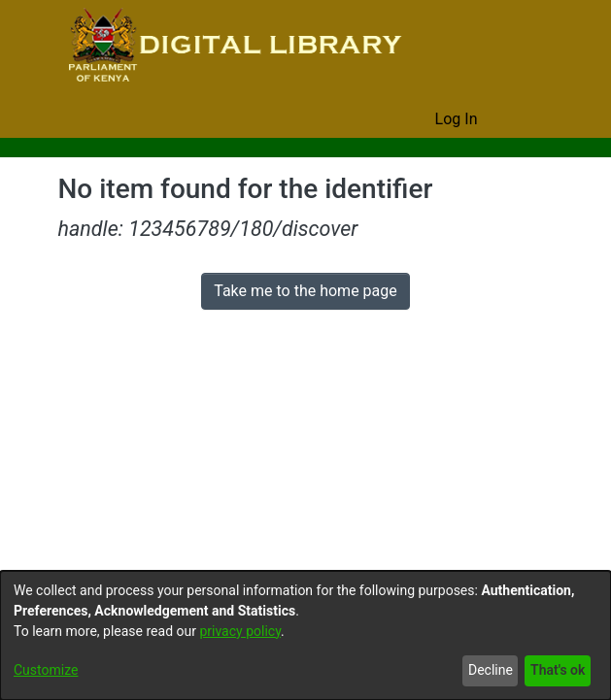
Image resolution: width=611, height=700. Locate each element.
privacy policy (250, 632)
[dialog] (305, 635)
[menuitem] (418, 119)
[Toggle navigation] (526, 119)
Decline (486, 670)
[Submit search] (390, 119)
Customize (45, 670)
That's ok (556, 670)
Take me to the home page (305, 291)
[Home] (233, 47)
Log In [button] (458, 119)
